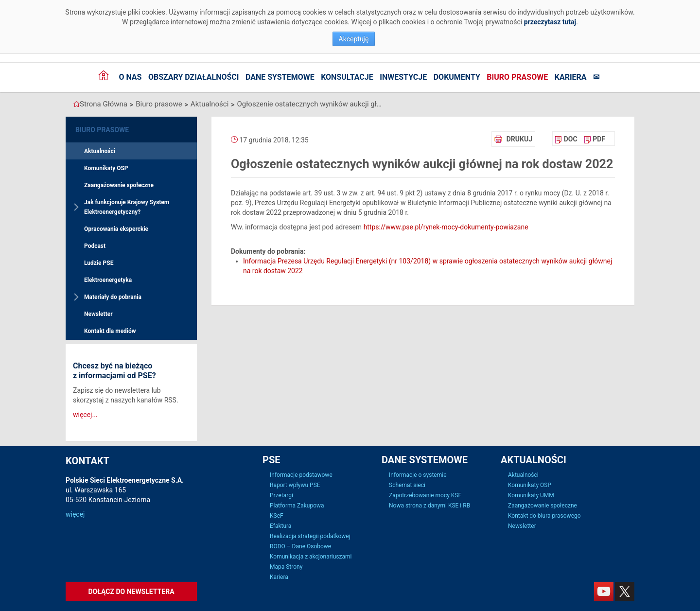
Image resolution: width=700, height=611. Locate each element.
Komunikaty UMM (531, 495)
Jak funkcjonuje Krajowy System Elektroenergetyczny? (127, 207)
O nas (130, 77)
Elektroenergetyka (108, 280)
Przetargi (281, 495)
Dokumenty (457, 77)
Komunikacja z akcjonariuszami (311, 557)
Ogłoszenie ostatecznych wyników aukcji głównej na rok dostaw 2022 (310, 104)
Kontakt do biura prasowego (544, 516)
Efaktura (280, 526)
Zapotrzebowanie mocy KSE (425, 495)
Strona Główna (104, 104)
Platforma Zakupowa (297, 506)
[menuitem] (566, 139)
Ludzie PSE (99, 263)
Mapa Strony (286, 567)
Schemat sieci (407, 485)
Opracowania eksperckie (116, 229)
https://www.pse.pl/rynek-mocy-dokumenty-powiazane (446, 227)
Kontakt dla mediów (110, 331)
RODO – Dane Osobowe (300, 546)
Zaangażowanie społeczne (119, 185)
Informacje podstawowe (301, 475)
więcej (75, 514)
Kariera (571, 77)
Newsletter (98, 314)
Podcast (95, 246)
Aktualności (210, 104)
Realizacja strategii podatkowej (310, 536)
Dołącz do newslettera (131, 592)
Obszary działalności (194, 77)
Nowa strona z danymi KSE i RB (429, 506)
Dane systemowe (280, 77)
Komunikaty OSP (106, 168)
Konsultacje (347, 77)
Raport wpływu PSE (295, 485)
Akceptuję (354, 39)
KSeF (277, 516)
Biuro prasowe (517, 77)
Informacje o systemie (418, 475)
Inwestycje (403, 77)
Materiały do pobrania (113, 297)
